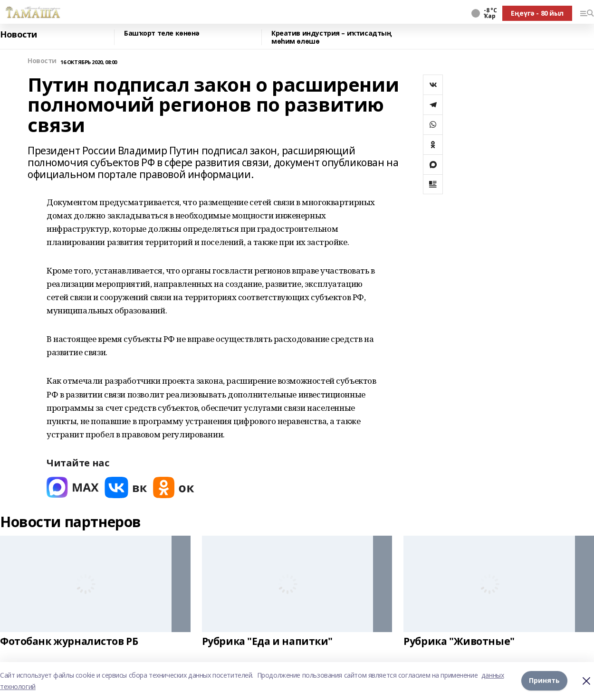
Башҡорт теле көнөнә (162, 33)
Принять (544, 681)
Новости (19, 35)
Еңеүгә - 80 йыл (537, 13)
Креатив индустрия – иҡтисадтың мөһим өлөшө (331, 37)
